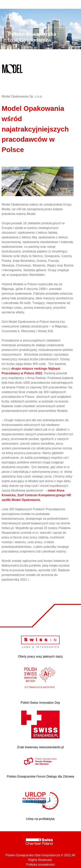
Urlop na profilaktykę (40, 819)
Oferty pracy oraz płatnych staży (40, 657)
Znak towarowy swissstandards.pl (40, 747)
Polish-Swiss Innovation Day (40, 703)
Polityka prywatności (40, 865)
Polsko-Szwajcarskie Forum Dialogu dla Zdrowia (40, 776)
